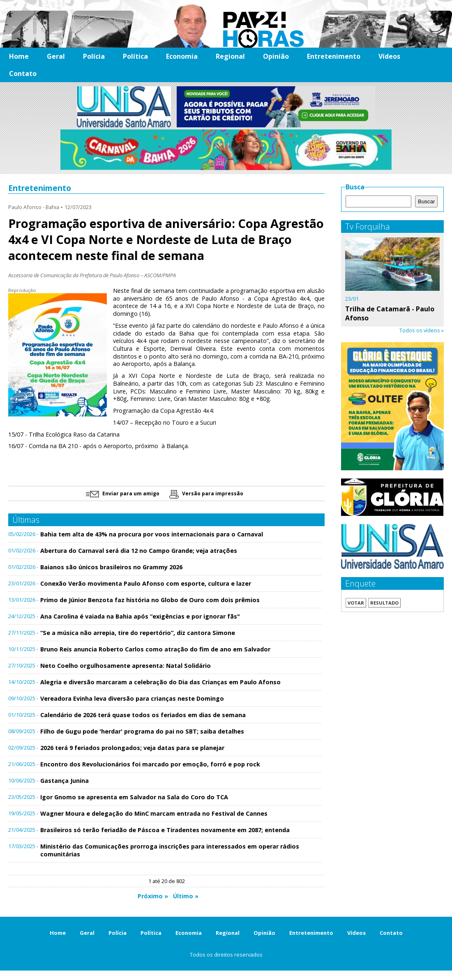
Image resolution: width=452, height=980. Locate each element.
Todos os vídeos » (422, 330)
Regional (230, 56)
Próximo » (153, 896)
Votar (356, 603)
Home (19, 56)
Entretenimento (334, 56)
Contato (23, 74)
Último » (186, 896)
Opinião (276, 56)
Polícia (94, 56)
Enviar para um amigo (123, 493)
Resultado (384, 603)
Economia (182, 56)
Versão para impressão (206, 493)
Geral (56, 56)
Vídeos (389, 56)
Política (135, 56)
